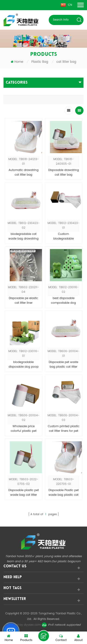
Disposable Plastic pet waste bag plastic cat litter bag (64, 493)
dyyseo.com (32, 625)
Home (17, 62)
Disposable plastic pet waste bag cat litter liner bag (24, 493)
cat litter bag (66, 62)
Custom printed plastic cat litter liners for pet (64, 429)
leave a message (44, 636)
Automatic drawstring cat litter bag (24, 172)
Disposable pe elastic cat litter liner (23, 301)
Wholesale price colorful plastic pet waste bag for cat (24, 429)
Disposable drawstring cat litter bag (64, 172)
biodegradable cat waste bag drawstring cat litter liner (23, 237)
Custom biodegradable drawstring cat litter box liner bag (63, 237)
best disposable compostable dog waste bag (63, 301)
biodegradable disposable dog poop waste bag (24, 365)
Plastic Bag (40, 62)
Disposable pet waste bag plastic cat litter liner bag (63, 365)
